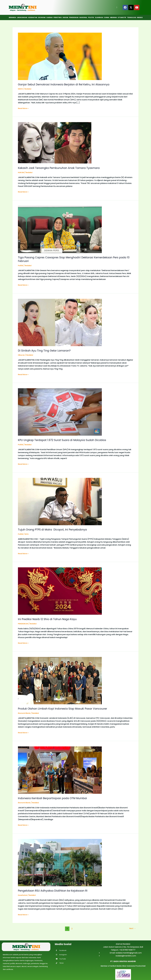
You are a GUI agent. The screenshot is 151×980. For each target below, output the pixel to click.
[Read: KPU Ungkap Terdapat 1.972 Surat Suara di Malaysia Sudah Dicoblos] (60, 412)
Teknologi (132, 17)
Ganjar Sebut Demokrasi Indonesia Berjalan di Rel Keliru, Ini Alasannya (65, 84)
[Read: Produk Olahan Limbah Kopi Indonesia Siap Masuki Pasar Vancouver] (60, 680)
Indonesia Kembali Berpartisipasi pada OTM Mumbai (54, 798)
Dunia (107, 17)
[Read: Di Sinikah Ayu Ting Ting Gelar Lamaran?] (60, 322)
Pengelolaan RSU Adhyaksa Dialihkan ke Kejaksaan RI (54, 890)
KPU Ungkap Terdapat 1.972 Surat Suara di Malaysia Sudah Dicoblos (63, 440)
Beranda (12, 17)
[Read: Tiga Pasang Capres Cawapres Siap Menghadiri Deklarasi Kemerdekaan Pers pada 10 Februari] (60, 229)
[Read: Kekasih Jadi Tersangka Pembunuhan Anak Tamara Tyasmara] (55, 143)
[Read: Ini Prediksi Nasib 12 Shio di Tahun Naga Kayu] (60, 590)
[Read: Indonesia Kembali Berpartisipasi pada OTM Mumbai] (60, 769)
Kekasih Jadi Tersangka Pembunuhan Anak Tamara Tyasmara (60, 168)
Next (132, 928)
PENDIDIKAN (23, 623)
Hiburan (113, 17)
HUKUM (21, 172)
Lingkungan (22, 17)
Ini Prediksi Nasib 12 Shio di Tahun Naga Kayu (48, 619)
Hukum (65, 17)
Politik (91, 17)
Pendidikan (74, 17)
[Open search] (117, 7)
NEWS (20, 89)
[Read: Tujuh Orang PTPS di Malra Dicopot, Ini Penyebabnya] (60, 501)
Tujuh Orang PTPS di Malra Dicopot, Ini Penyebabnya (54, 529)
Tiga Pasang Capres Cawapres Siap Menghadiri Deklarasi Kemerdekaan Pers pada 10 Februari (74, 259)
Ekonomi (42, 17)
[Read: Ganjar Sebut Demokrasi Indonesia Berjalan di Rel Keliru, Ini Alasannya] (60, 56)
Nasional (83, 17)
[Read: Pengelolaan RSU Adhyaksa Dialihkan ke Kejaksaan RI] (60, 862)
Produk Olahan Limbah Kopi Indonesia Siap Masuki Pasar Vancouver (64, 708)
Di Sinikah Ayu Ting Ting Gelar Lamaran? (45, 350)
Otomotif (122, 17)
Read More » (24, 108)
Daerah (49, 17)
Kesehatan (33, 17)
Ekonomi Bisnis (25, 713)
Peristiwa (58, 17)
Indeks (140, 17)
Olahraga (99, 17)
